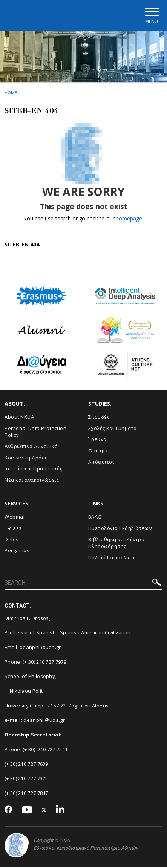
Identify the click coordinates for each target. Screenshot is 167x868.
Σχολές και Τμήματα (113, 429)
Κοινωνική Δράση (26, 458)
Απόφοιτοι (101, 462)
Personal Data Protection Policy (35, 432)
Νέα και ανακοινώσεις (32, 481)
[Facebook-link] (8, 811)
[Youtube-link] (27, 811)
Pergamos (17, 551)
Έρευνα (97, 440)
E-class (13, 529)
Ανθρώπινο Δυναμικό (31, 447)
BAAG (95, 518)
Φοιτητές (100, 452)
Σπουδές (99, 418)
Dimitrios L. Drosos (27, 619)
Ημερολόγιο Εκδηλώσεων (120, 529)
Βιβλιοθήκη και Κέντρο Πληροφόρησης (116, 544)
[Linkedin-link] (60, 811)
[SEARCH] (83, 584)
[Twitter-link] (44, 811)
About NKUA (19, 418)
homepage (129, 220)
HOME (11, 93)
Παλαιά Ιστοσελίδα (111, 558)
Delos (12, 540)
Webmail (15, 518)
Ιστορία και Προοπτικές (33, 470)
